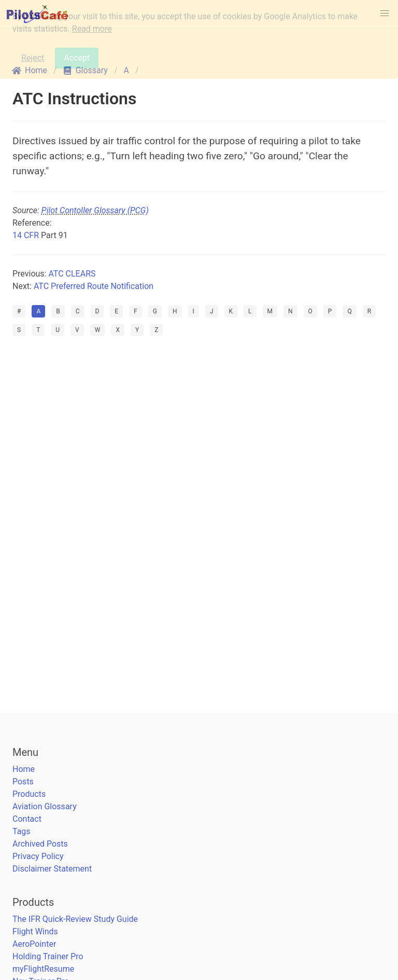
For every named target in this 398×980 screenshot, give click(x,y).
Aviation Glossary (45, 806)
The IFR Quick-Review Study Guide (75, 919)
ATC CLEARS (72, 274)
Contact (27, 819)
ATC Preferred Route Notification (94, 286)
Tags (22, 831)
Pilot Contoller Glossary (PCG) (95, 210)
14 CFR (26, 235)
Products (29, 794)
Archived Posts (40, 844)
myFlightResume (43, 969)
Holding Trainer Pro (48, 956)
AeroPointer (34, 944)
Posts (23, 782)
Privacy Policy (38, 856)
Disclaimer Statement (52, 869)
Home (24, 769)
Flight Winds (35, 931)
